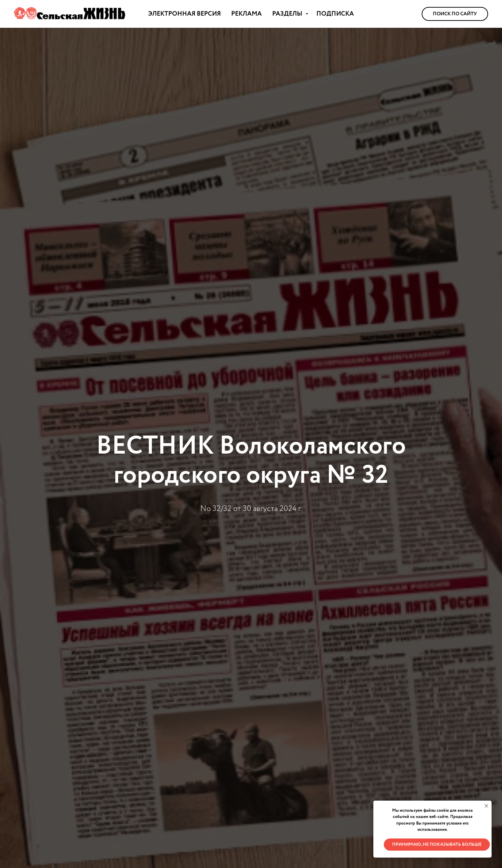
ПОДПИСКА (335, 14)
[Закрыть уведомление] (486, 806)
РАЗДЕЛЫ (288, 14)
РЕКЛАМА (246, 14)
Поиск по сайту (455, 14)
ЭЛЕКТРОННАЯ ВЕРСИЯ (184, 14)
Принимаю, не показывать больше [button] (437, 845)
